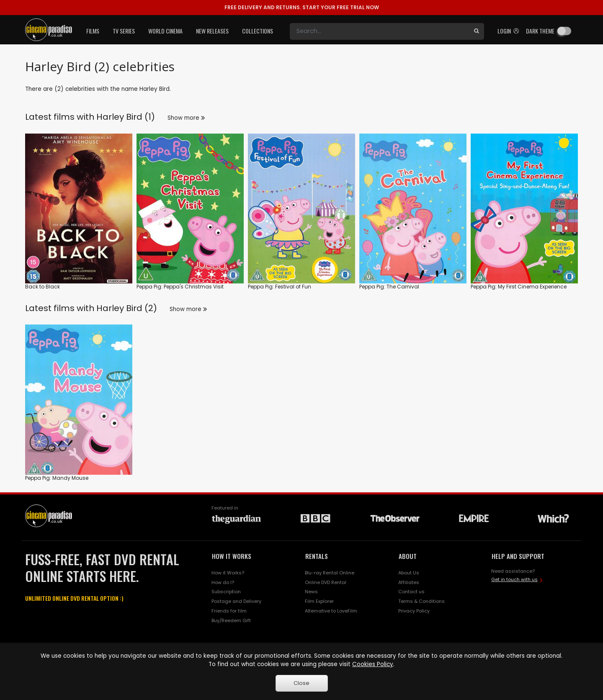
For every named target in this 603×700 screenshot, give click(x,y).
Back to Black (43, 287)
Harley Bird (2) (127, 308)
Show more (186, 118)
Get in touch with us (514, 579)
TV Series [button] (124, 31)
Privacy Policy (414, 611)
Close (301, 683)
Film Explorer (319, 601)
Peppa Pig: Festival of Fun (280, 287)
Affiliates (409, 582)
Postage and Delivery (236, 601)
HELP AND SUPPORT (518, 556)
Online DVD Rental (326, 582)
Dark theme (540, 31)
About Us (409, 573)
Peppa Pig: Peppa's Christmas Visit (180, 287)
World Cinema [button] (165, 31)
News (311, 592)
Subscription (226, 592)
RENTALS (317, 556)
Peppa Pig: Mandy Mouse (57, 478)
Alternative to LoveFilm (331, 611)
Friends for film (229, 611)
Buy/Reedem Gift (231, 620)
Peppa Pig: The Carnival (389, 287)
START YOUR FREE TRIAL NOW (302, 7)
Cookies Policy (373, 664)
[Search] (379, 31)
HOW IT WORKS (232, 556)
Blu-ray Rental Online (330, 573)
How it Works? (228, 573)
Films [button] (93, 31)
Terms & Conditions (421, 601)
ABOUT (408, 556)
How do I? (223, 582)
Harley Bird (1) (126, 117)
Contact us (411, 592)
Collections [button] (258, 31)
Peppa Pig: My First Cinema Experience (519, 287)
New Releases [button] (212, 31)
